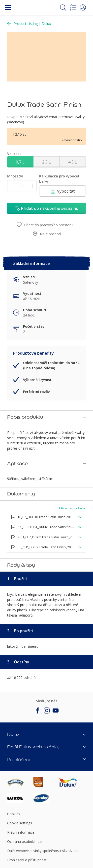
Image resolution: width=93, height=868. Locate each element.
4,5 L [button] (73, 162)
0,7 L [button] (20, 162)
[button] (83, 7)
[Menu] (8, 7)
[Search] (63, 7)
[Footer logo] (20, 761)
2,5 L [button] (46, 162)
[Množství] (22, 186)
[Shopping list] (73, 7)
